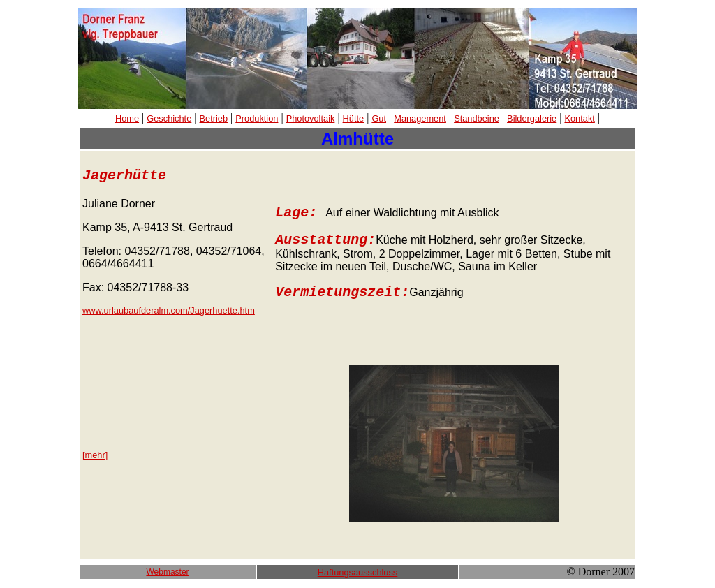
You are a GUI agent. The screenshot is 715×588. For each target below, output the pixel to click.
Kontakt (579, 118)
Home (127, 118)
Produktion (257, 118)
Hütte (354, 118)
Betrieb (214, 118)
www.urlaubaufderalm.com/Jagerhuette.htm (169, 310)
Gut (379, 118)
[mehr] (95, 455)
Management (420, 118)
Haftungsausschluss (358, 572)
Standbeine (477, 118)
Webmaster (167, 572)
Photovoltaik (311, 118)
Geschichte (169, 118)
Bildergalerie (532, 118)
